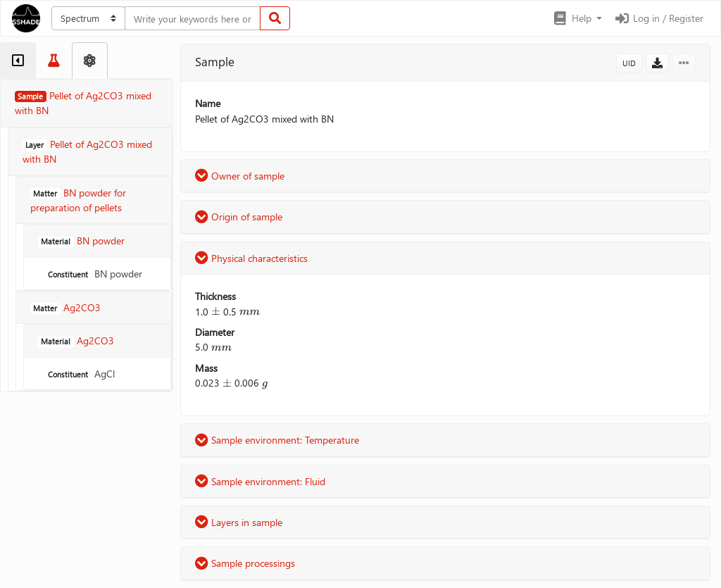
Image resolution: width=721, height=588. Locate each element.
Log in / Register (658, 18)
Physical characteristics (251, 258)
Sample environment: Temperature (277, 440)
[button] (577, 18)
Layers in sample (239, 522)
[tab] (18, 61)
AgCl (80, 374)
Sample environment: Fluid (260, 481)
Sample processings (245, 563)
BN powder (94, 274)
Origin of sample (239, 217)
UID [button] (629, 63)
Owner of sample (240, 176)
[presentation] (216, 312)
